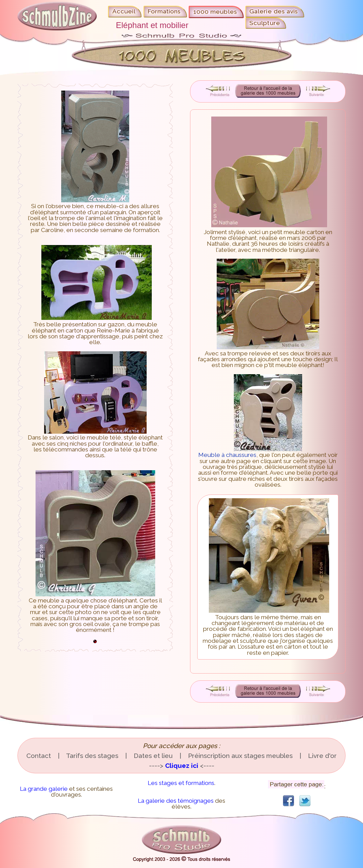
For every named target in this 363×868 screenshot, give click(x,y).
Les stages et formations (181, 783)
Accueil (124, 11)
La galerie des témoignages (176, 801)
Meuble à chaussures (250, 452)
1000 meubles (215, 12)
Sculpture (265, 23)
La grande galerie (44, 789)
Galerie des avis (274, 11)
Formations (164, 11)
